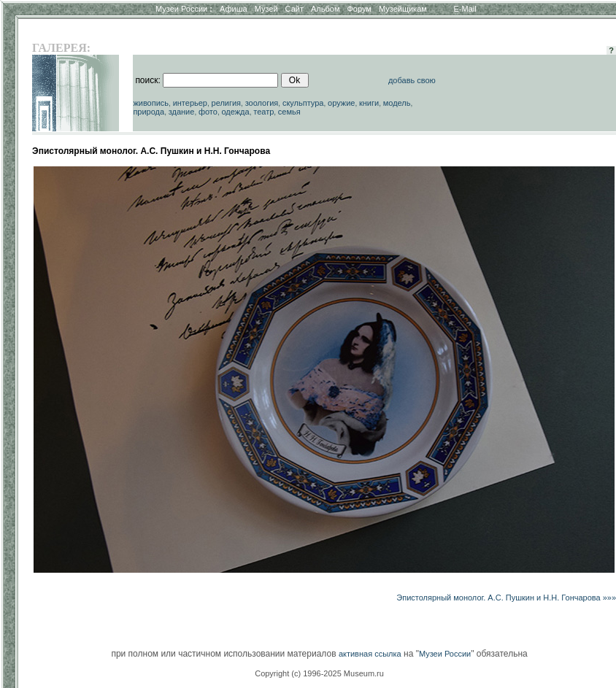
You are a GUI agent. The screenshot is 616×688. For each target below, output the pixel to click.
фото (208, 112)
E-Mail (465, 9)
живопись (151, 103)
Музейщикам (403, 9)
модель (397, 103)
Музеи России (184, 9)
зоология (262, 103)
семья (289, 112)
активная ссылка (370, 654)
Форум (359, 9)
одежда (235, 112)
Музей (266, 9)
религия (227, 103)
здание (182, 112)
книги (369, 103)
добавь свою (412, 80)
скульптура (303, 103)
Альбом (325, 9)
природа (149, 112)
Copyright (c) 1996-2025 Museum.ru (319, 673)
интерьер (190, 103)
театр (263, 112)
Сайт (294, 9)
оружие (341, 103)
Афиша (234, 9)
